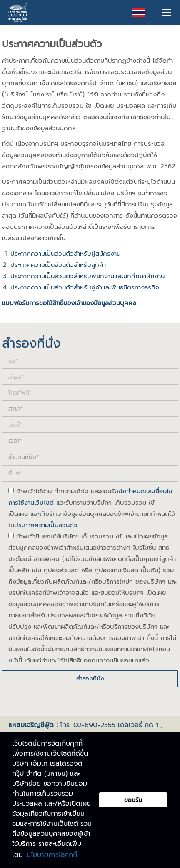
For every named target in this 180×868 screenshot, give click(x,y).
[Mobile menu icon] (167, 13)
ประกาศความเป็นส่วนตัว (46, 525)
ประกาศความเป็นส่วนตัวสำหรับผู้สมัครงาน (65, 254)
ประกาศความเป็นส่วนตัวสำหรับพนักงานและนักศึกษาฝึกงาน (87, 276)
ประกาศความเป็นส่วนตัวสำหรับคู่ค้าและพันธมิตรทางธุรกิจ (85, 287)
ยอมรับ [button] (133, 800)
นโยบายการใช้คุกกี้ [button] (52, 855)
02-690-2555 (94, 725)
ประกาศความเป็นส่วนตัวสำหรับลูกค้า (58, 265)
